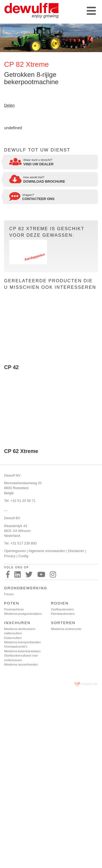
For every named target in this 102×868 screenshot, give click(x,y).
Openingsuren (15, 551)
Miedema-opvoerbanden (21, 664)
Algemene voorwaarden (47, 551)
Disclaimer (76, 551)
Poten (12, 603)
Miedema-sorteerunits (66, 629)
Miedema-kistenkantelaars (22, 651)
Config (23, 556)
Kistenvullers (13, 638)
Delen (9, 105)
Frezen (9, 594)
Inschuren (17, 623)
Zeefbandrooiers (63, 609)
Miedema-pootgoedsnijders (23, 614)
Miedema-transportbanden (22, 642)
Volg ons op (16, 567)
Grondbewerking (26, 588)
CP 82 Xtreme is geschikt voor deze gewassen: (47, 232)
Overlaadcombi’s (16, 647)
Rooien (60, 603)
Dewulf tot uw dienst (37, 150)
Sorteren (63, 623)
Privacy (10, 556)
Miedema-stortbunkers (20, 629)
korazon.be (89, 684)
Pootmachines (14, 609)
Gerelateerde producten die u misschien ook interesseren (50, 284)
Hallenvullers (13, 633)
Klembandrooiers (63, 614)
